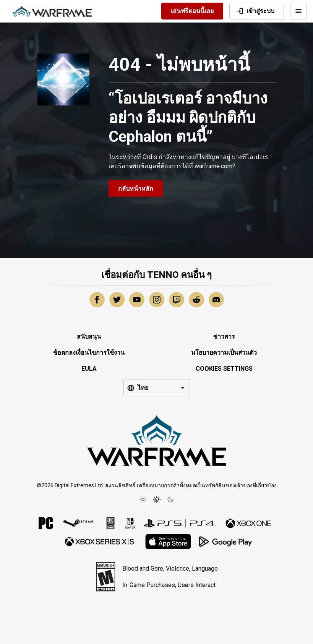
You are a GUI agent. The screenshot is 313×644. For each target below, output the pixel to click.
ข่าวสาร (224, 337)
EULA (89, 369)
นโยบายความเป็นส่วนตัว (224, 353)
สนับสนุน (89, 337)
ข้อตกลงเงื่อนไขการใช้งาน (89, 353)
